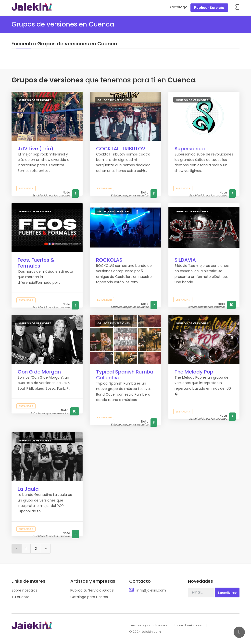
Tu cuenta (20, 597)
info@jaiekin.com (151, 590)
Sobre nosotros (24, 590)
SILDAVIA (185, 260)
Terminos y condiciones (148, 625)
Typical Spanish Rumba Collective (125, 375)
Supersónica (190, 149)
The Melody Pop (194, 372)
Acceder (237, 7)
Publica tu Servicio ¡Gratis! (92, 590)
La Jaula (28, 489)
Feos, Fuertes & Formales (36, 263)
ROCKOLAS (109, 260)
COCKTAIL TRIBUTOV (121, 149)
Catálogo (179, 7)
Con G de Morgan (39, 372)
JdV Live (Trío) (36, 149)
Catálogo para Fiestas (89, 597)
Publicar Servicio (209, 8)
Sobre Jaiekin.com (188, 625)
